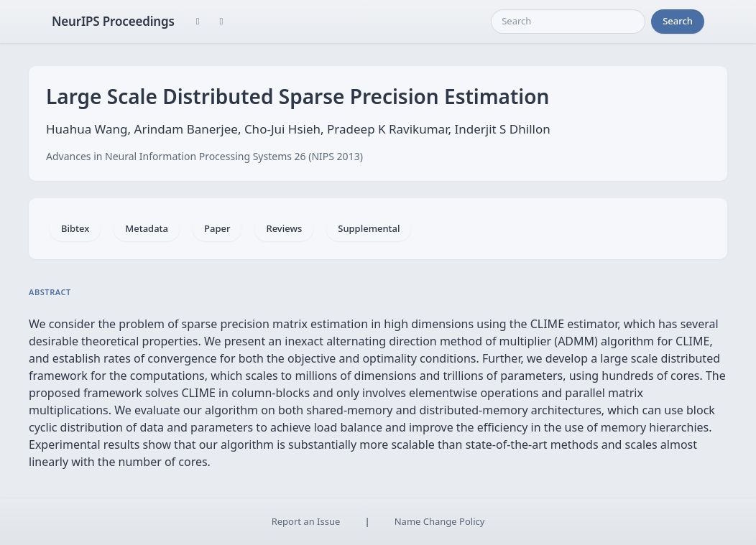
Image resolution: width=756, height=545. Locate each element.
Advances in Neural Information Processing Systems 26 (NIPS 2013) (204, 156)
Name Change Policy (440, 521)
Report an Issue (306, 521)
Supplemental (369, 228)
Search (678, 21)
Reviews (284, 228)
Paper (217, 228)
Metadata (147, 228)
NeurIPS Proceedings (113, 21)
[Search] (568, 22)
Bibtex (75, 228)
